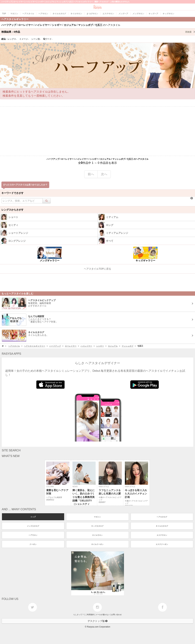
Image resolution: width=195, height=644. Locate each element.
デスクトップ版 (98, 621)
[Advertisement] (97, 131)
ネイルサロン (97, 535)
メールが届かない (103, 615)
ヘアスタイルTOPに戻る (97, 269)
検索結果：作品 (98, 32)
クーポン (33, 544)
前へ (91, 174)
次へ (104, 174)
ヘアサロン (33, 535)
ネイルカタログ (162, 526)
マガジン (97, 517)
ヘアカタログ (162, 517)
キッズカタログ (97, 526)
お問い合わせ (116, 615)
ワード (48, 39)
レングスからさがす (12, 210)
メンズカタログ (33, 526)
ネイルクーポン (97, 544)
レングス (12, 39)
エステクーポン (162, 544)
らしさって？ (79, 615)
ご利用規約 (90, 615)
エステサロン (162, 535)
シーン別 (36, 39)
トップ (33, 517)
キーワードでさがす (12, 193)
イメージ (24, 39)
